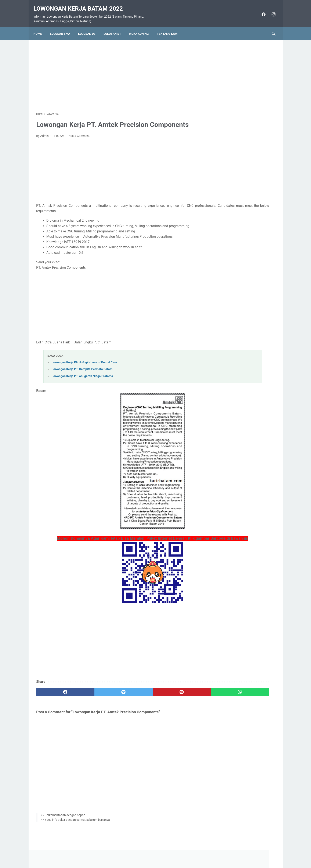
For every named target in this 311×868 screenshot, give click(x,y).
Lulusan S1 (115, 27)
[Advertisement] (116, 71)
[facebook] (261, 10)
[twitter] (96, 694)
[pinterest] (136, 694)
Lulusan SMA (63, 27)
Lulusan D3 (90, 27)
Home (40, 27)
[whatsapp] (176, 694)
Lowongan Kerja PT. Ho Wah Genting (243, 262)
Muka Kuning (142, 27)
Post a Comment (79, 132)
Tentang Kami (170, 27)
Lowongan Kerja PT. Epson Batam (240, 288)
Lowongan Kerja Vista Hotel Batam (241, 191)
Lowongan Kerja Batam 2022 (81, 4)
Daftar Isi (172, 853)
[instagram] (270, 10)
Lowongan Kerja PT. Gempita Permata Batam (82, 365)
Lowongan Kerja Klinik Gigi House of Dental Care (84, 359)
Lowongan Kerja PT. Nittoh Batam (240, 298)
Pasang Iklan (153, 853)
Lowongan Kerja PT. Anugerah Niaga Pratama (82, 372)
